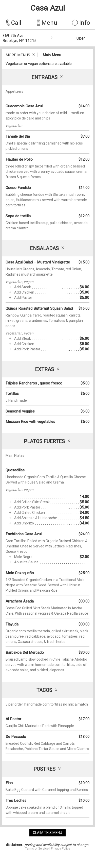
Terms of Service (37, 849)
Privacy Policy (61, 849)
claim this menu (48, 833)
